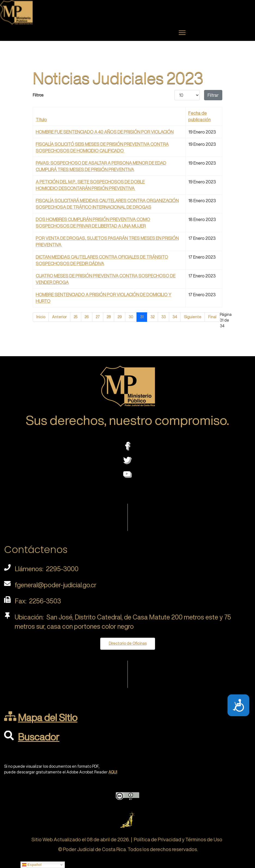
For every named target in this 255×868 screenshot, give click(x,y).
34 (175, 317)
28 (109, 317)
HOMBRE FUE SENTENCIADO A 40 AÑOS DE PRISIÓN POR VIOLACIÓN (105, 132)
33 (163, 317)
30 (131, 317)
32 (152, 317)
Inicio (41, 317)
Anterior (59, 317)
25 (76, 317)
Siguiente (193, 317)
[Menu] (182, 33)
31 (142, 317)
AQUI (113, 772)
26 (87, 317)
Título (41, 120)
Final (212, 317)
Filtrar (213, 95)
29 (120, 317)
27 (98, 317)
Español (32, 865)
